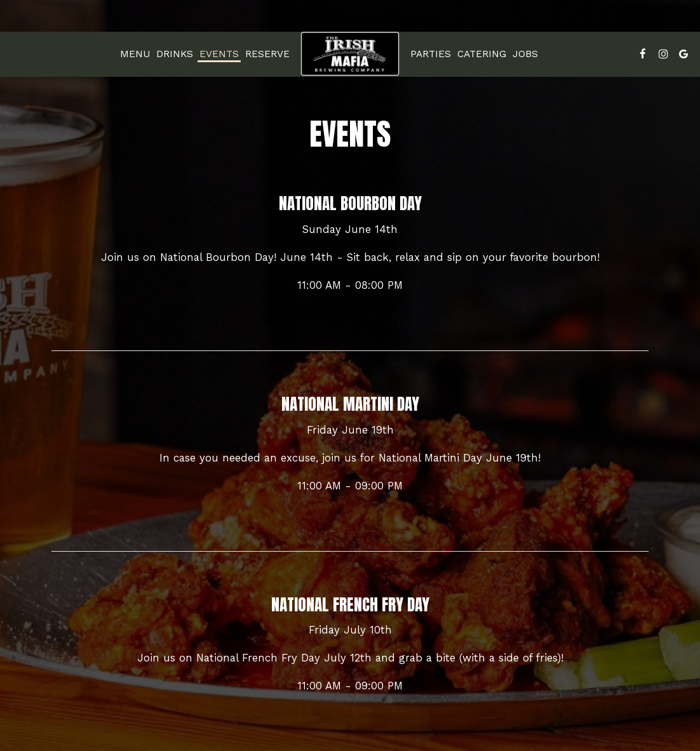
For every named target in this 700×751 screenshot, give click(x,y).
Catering (482, 54)
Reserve (267, 54)
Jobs (525, 54)
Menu (135, 54)
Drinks (175, 54)
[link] (350, 54)
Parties (431, 54)
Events (219, 54)
